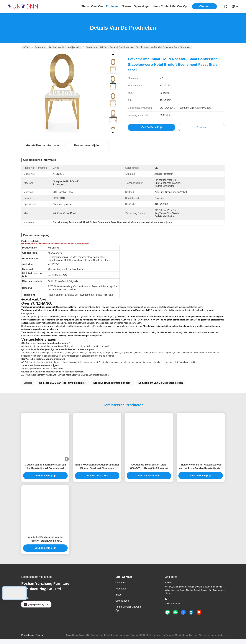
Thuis (85, 6)
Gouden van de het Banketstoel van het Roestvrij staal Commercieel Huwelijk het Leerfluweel (45, 472)
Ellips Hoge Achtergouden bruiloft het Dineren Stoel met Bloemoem (97, 472)
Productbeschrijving (87, 145)
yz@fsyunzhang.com (36, 610)
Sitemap (40, 640)
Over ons (121, 588)
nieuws (127, 6)
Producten (40, 47)
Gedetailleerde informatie (43, 145)
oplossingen (142, 6)
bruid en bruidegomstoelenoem (112, 388)
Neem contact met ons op (128, 614)
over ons (97, 6)
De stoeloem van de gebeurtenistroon (161, 388)
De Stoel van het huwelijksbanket (65, 47)
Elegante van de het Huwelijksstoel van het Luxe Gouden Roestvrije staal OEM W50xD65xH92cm (201, 472)
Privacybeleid (28, 640)
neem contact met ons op (170, 6)
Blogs (118, 600)
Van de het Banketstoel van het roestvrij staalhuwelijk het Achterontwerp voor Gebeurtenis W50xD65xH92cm (45, 545)
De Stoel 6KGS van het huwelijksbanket (62, 388)
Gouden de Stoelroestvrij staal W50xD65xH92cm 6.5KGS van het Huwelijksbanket (149, 472)
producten (113, 6)
